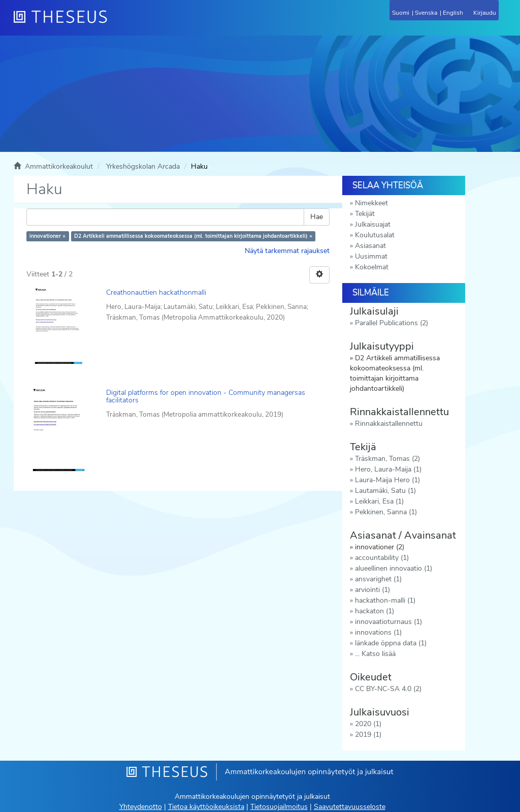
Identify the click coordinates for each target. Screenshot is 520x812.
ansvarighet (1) (378, 579)
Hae (317, 217)
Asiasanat (370, 246)
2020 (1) (368, 724)
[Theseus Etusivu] (115, 23)
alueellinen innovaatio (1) (394, 568)
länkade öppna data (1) (391, 643)
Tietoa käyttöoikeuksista (206, 807)
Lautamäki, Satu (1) (385, 491)
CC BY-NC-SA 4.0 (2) (388, 689)
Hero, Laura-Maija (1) (388, 469)
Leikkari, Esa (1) (379, 501)
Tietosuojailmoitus (279, 807)
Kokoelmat (372, 267)
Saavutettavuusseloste (350, 807)
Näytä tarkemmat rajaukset (287, 251)
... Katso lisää (375, 654)
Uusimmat (371, 256)
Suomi (401, 13)
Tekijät (365, 214)
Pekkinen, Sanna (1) (386, 512)
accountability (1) (382, 558)
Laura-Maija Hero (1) (387, 480)
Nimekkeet (371, 203)
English (453, 13)
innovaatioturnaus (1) (388, 622)
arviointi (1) (372, 590)
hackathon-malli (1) (385, 600)
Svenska (426, 13)
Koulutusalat (375, 235)
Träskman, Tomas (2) (387, 459)
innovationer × (47, 236)
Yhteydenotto (141, 807)
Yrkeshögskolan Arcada (143, 166)
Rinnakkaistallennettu (389, 424)
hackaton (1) (375, 611)
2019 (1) (368, 735)
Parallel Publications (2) (392, 323)
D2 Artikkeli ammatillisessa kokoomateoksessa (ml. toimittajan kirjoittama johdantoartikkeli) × (193, 236)
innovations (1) (378, 632)
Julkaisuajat (373, 224)
